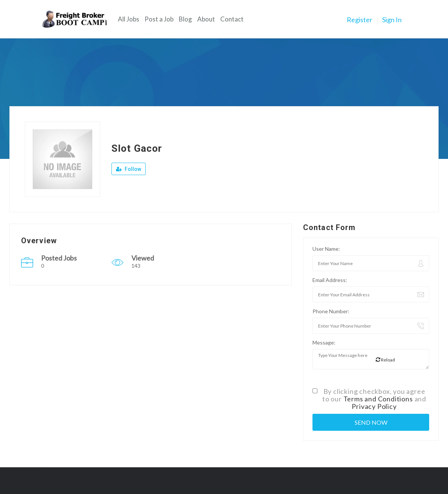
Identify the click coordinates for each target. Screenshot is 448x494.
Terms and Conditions (378, 399)
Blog (185, 19)
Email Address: (330, 280)
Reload (385, 360)
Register (360, 20)
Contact (232, 19)
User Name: (326, 249)
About (206, 19)
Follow (129, 169)
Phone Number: (331, 311)
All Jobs (129, 19)
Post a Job (159, 19)
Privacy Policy (374, 406)
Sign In (392, 20)
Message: (324, 342)
